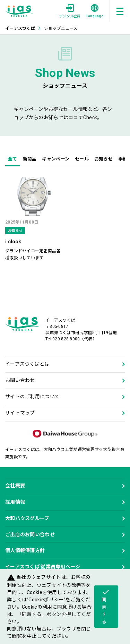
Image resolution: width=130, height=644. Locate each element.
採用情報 (15, 502)
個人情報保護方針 (25, 550)
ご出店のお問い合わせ (30, 534)
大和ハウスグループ (27, 518)
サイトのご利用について (32, 397)
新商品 (30, 159)
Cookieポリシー (46, 600)
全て (13, 159)
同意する (106, 606)
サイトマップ (20, 413)
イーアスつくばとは (27, 364)
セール (82, 159)
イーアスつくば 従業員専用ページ (43, 567)
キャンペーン (56, 159)
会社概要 (15, 486)
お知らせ (103, 159)
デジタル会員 (70, 11)
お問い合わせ (20, 380)
